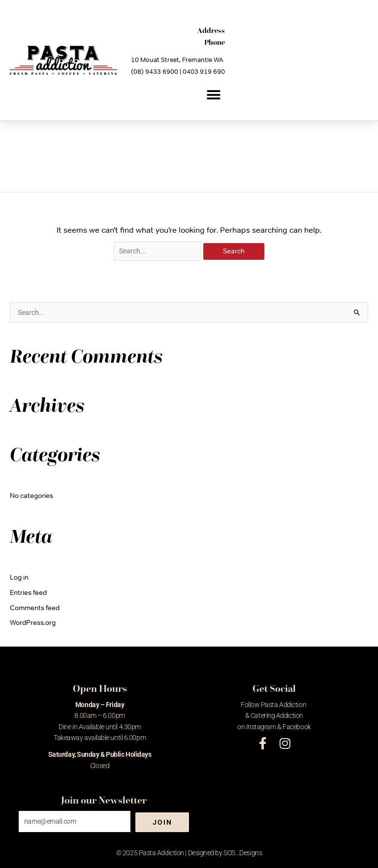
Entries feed (28, 592)
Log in (19, 577)
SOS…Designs (243, 853)
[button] (214, 95)
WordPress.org (33, 622)
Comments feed (35, 608)
